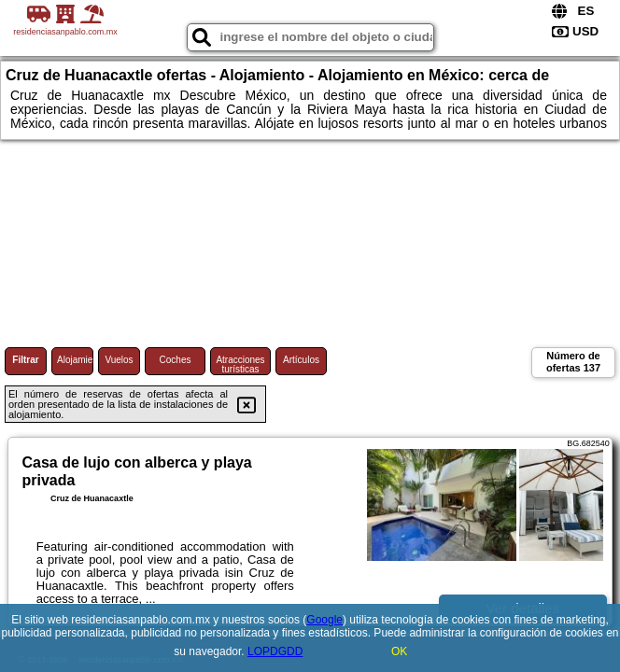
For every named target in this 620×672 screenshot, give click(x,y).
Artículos (301, 360)
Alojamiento (75, 360)
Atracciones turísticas (240, 364)
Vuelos (119, 360)
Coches (176, 360)
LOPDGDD (275, 651)
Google (324, 620)
